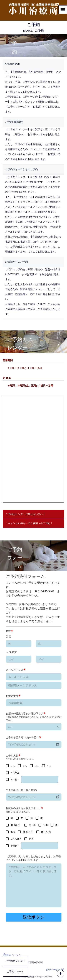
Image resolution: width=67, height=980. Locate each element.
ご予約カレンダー (15, 961)
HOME (28, 31)
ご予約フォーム (17, 972)
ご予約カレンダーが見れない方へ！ (25, 514)
